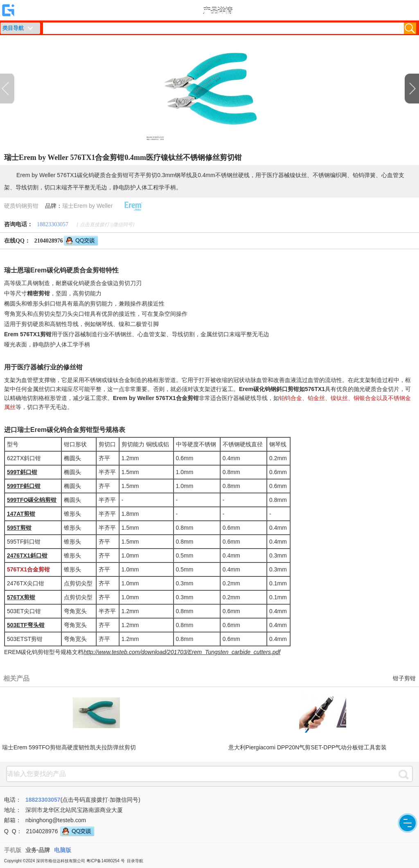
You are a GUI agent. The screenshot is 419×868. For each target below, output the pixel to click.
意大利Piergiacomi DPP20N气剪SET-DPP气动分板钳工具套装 (307, 747)
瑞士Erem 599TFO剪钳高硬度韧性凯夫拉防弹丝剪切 (69, 747)
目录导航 (135, 861)
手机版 (13, 850)
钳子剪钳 (404, 678)
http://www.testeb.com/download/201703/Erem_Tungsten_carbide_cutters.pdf (182, 652)
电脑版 (63, 850)
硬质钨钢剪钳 (21, 206)
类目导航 (13, 28)
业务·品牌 (38, 850)
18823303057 (53, 224)
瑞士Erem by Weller (87, 206)
